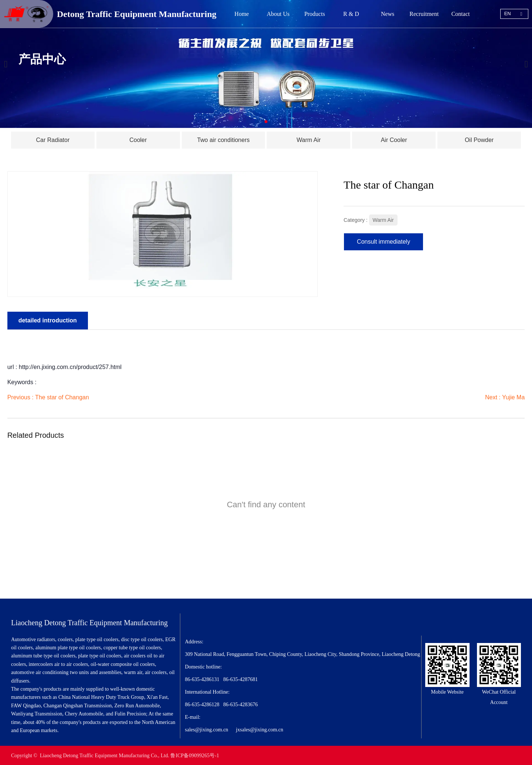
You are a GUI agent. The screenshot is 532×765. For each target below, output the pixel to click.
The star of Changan (62, 397)
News (388, 14)
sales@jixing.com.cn (207, 729)
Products (315, 14)
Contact (461, 14)
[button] (266, 122)
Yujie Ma (513, 397)
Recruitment (424, 14)
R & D (351, 14)
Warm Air (383, 220)
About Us (278, 14)
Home (242, 14)
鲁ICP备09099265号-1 (195, 755)
